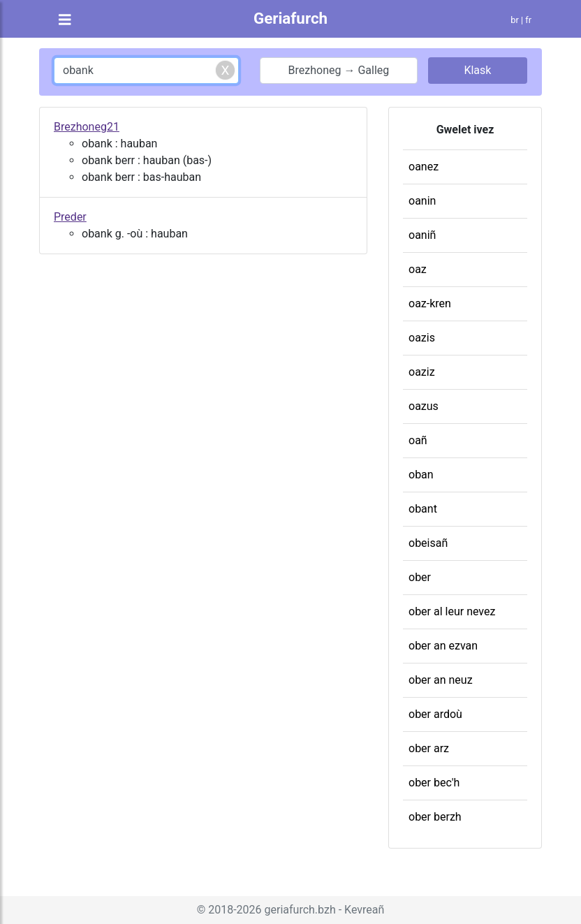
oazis (422, 338)
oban (421, 475)
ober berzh (435, 817)
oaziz (422, 372)
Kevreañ (364, 910)
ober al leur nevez (452, 611)
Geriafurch (290, 18)
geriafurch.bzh (300, 910)
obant (423, 509)
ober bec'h (434, 783)
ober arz (429, 748)
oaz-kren (430, 303)
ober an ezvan (443, 646)
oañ (418, 440)
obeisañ (428, 543)
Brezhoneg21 (87, 127)
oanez (424, 167)
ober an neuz (441, 680)
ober (420, 577)
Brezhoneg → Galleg (339, 70)
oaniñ (422, 235)
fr (528, 20)
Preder (70, 217)
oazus (424, 406)
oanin (422, 201)
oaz (418, 269)
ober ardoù (435, 714)
